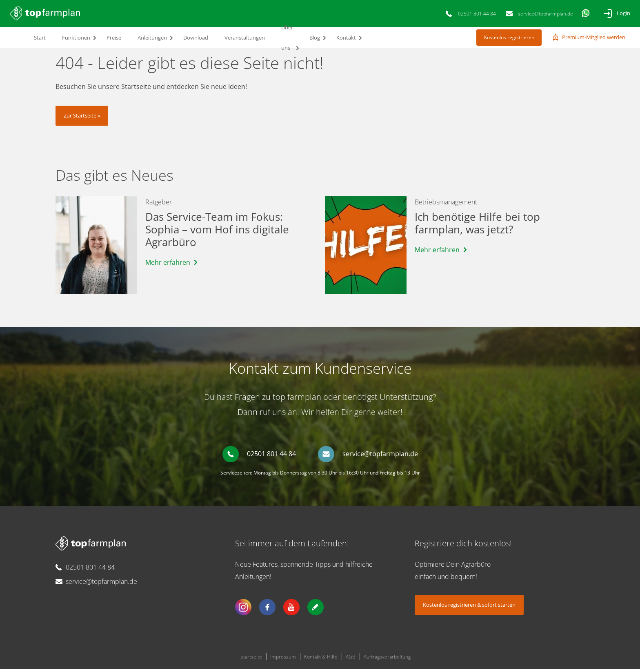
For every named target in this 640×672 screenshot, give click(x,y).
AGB (351, 660)
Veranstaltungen (245, 38)
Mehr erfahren (168, 266)
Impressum (283, 660)
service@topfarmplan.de (546, 14)
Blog (315, 38)
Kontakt (346, 38)
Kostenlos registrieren (509, 37)
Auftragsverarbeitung (387, 660)
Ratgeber (159, 205)
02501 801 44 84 (477, 14)
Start (40, 38)
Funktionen (76, 38)
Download (196, 38)
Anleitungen (152, 38)
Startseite (251, 660)
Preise (114, 38)
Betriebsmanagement (446, 205)
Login (623, 13)
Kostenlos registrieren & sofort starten (469, 608)
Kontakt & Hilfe (321, 660)
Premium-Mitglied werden (594, 37)
